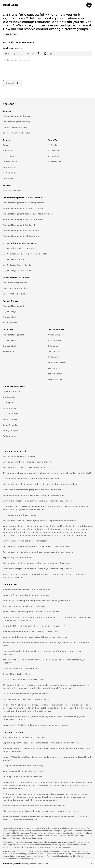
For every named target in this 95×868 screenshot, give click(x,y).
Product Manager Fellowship (17, 116)
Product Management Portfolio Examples (23, 208)
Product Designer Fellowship (17, 122)
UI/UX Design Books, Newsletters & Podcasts (25, 254)
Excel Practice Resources (15, 294)
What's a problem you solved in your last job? (25, 541)
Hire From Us (9, 156)
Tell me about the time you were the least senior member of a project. (37, 563)
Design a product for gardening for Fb (22, 668)
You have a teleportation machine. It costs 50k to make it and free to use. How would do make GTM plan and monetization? (46, 818)
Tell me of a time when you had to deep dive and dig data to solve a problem (41, 484)
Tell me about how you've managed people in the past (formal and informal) (40, 521)
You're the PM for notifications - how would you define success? (34, 626)
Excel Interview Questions (16, 288)
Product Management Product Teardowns (23, 219)
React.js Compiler (56, 374)
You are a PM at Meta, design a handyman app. (26, 595)
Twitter (53, 145)
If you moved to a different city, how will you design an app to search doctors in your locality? (45, 661)
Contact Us (8, 178)
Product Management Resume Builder (21, 231)
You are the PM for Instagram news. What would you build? (32, 612)
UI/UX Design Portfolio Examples (19, 248)
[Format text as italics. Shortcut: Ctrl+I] (19, 54)
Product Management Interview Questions (24, 203)
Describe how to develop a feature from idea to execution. (31, 479)
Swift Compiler (10, 419)
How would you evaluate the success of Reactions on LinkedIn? (34, 806)
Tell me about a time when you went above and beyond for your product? (39, 552)
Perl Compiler (9, 436)
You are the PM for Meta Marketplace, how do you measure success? (36, 725)
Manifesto (8, 151)
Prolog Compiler (11, 430)
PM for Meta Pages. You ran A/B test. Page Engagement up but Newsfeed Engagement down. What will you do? (45, 718)
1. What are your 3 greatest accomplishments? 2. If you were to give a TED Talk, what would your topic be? (44, 576)
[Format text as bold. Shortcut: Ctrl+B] (14, 54)
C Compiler (53, 346)
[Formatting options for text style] (7, 54)
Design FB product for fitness (17, 674)
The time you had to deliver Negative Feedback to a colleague (33, 495)
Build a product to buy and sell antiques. (23, 777)
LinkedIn (53, 151)
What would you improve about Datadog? (23, 771)
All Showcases (10, 323)
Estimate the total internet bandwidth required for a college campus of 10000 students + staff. (46, 644)
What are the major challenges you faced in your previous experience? (37, 501)
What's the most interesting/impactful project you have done (33, 490)
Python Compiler (56, 335)
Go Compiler (9, 397)
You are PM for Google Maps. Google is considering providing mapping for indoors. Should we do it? (47, 758)
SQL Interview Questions (15, 283)
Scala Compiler (10, 425)
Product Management (13, 306)
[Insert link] (28, 54)
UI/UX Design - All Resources (17, 270)
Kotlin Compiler (10, 414)
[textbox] (47, 66)
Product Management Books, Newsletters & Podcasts (29, 214)
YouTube (54, 156)
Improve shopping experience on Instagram (25, 606)
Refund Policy (10, 173)
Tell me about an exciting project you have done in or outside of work (37, 546)
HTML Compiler (55, 379)
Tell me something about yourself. (19, 456)
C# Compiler (54, 357)
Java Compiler (55, 340)
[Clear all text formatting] (39, 54)
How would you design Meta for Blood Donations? (27, 589)
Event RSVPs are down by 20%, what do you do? (26, 694)
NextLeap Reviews (12, 191)
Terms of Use (9, 167)
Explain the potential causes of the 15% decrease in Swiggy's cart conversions (41, 743)
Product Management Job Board (19, 225)
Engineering (9, 351)
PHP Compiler (10, 408)
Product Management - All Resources (21, 236)
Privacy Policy (10, 162)
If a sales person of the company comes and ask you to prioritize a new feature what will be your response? (46, 750)
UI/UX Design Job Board (15, 259)
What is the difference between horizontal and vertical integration (35, 637)
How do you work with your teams (19, 515)
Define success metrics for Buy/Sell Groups (24, 680)
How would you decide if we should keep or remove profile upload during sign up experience (42, 653)
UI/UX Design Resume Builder (17, 265)
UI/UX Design (10, 312)
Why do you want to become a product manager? (27, 462)
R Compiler (8, 403)
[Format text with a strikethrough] (33, 54)
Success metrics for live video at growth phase (26, 699)
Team (6, 145)
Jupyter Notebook (12, 391)
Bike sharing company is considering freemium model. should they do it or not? (41, 811)
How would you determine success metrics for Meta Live (30, 631)
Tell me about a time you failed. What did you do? (27, 467)
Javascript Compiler (57, 363)
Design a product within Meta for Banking (23, 766)
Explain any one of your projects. (19, 558)
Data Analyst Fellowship (15, 127)
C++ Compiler (54, 351)
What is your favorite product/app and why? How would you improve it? (38, 601)
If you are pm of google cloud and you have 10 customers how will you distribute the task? (47, 473)
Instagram (55, 162)
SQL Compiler (54, 368)
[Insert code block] (23, 54)
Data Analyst (9, 317)
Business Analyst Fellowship (17, 133)
